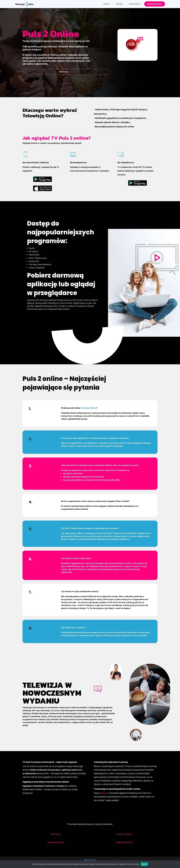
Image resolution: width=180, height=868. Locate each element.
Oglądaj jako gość (155, 4)
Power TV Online (124, 834)
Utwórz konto (135, 4)
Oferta (106, 4)
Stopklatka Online (124, 842)
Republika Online (56, 842)
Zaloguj (119, 4)
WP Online (56, 834)
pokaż (71, 72)
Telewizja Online (88, 408)
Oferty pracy (90, 860)
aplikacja (104, 793)
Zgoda (144, 864)
